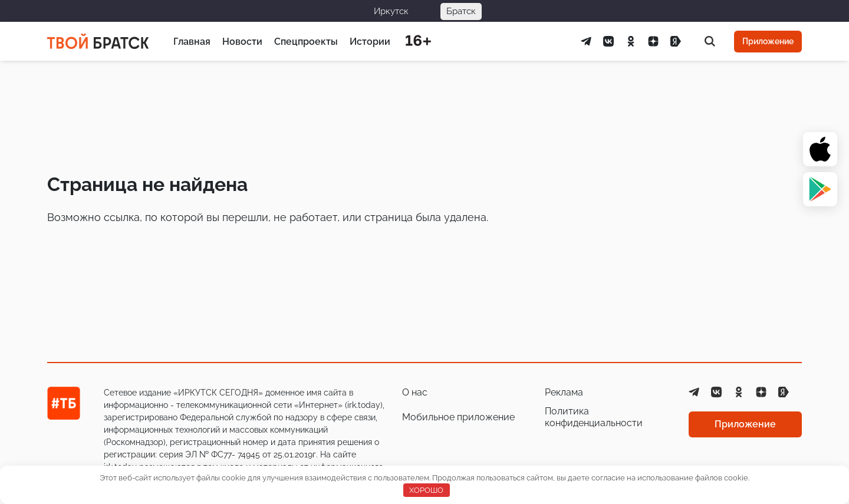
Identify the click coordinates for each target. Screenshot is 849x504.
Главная (192, 42)
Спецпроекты (306, 42)
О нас (415, 392)
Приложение (768, 41)
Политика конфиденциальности (594, 417)
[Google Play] (820, 189)
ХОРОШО (426, 490)
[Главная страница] (98, 41)
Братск (461, 11)
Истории (370, 42)
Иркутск (391, 11)
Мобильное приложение (458, 417)
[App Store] (820, 149)
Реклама (564, 392)
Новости (242, 42)
